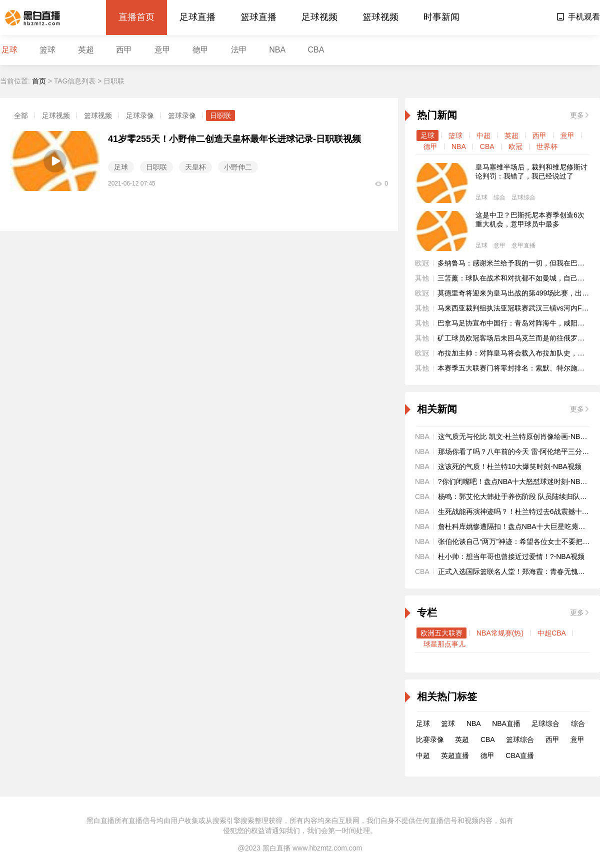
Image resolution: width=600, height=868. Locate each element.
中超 (483, 135)
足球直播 (197, 17)
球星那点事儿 (444, 644)
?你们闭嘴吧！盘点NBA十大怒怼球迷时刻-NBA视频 (518, 481)
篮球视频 (380, 17)
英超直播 (455, 755)
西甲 (124, 50)
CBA (316, 50)
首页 (39, 81)
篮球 (47, 50)
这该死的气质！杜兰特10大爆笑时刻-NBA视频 (510, 466)
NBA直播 (506, 723)
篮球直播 (258, 17)
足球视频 (319, 17)
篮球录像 (182, 115)
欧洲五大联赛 (441, 633)
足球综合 (523, 197)
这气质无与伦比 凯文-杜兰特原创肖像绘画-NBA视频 (518, 436)
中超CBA (552, 633)
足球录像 (140, 115)
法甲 (239, 50)
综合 (499, 197)
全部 (21, 115)
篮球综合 (520, 739)
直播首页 (136, 17)
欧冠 (515, 146)
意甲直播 (523, 245)
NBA (277, 50)
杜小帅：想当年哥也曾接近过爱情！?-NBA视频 (511, 556)
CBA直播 (520, 755)
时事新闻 (441, 17)
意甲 (162, 50)
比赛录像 (430, 739)
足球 (9, 50)
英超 (86, 50)
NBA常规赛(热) (500, 633)
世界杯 (547, 146)
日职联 (220, 115)
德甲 (200, 50)
